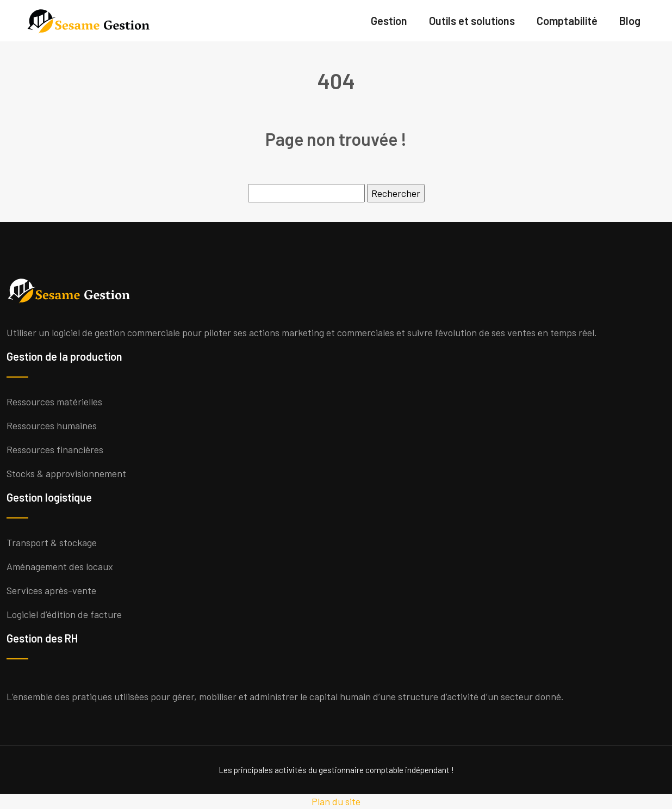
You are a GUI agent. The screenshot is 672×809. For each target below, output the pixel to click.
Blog (630, 21)
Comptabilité (567, 21)
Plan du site (336, 801)
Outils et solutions (472, 21)
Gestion (389, 21)
